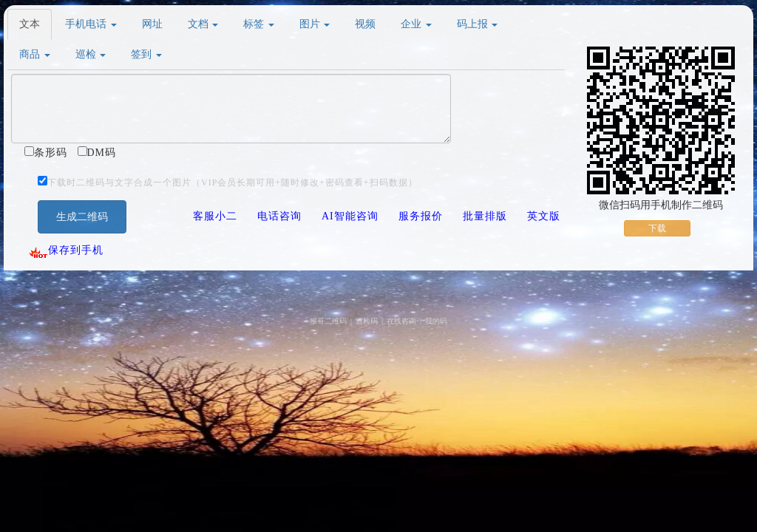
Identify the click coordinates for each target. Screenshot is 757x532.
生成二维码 (82, 217)
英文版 (544, 216)
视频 (365, 24)
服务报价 (421, 216)
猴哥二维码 (328, 321)
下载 (657, 228)
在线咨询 (401, 321)
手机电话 (91, 24)
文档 (203, 24)
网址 (152, 24)
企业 (416, 24)
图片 (315, 24)
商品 (35, 54)
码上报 (478, 24)
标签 (259, 24)
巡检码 (367, 321)
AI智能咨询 (350, 216)
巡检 (91, 54)
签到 (146, 54)
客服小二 (215, 216)
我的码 (436, 321)
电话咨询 (279, 216)
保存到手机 (66, 250)
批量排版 (485, 216)
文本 (30, 24)
